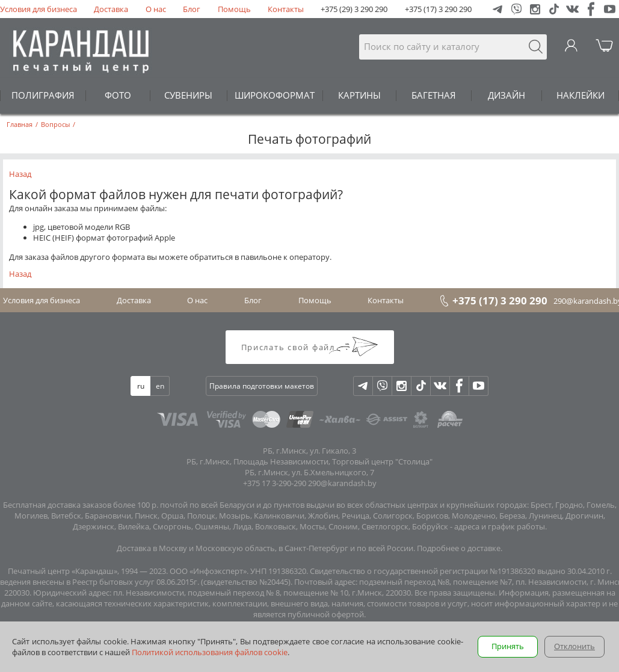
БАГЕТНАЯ (434, 95)
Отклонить (574, 646)
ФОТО (118, 95)
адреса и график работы (500, 526)
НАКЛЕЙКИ (581, 95)
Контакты (286, 9)
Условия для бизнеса (38, 9)
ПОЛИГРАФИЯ (43, 95)
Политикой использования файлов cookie (210, 652)
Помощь (234, 9)
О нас (156, 9)
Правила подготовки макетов (262, 386)
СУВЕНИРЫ (188, 95)
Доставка (111, 9)
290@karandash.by (342, 483)
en (160, 386)
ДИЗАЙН (507, 95)
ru (141, 386)
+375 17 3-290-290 (275, 483)
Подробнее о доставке (459, 548)
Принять (508, 646)
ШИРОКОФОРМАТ (275, 95)
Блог (192, 9)
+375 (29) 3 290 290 (354, 9)
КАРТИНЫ (359, 95)
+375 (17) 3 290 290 (438, 9)
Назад (20, 174)
